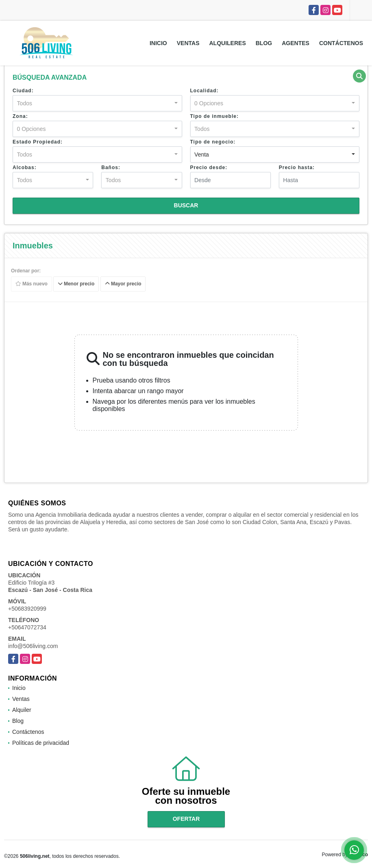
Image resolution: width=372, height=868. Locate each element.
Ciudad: (23, 91)
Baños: (111, 168)
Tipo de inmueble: (214, 116)
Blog (264, 43)
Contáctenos (341, 43)
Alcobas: (25, 168)
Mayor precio (123, 284)
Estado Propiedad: (38, 142)
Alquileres (228, 43)
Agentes (296, 43)
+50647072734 (27, 627)
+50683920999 (27, 609)
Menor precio (76, 284)
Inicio (158, 43)
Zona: (20, 116)
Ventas (188, 43)
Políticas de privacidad (41, 743)
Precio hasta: (297, 168)
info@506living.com (33, 646)
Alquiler (22, 710)
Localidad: (204, 91)
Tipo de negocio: (213, 142)
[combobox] (97, 103)
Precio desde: (209, 168)
